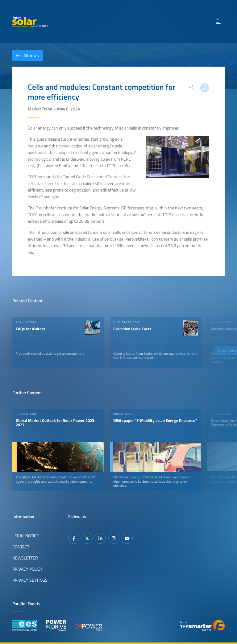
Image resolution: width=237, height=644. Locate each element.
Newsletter (25, 558)
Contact (21, 547)
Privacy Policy (27, 569)
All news (26, 56)
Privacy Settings (30, 580)
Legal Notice (26, 536)
